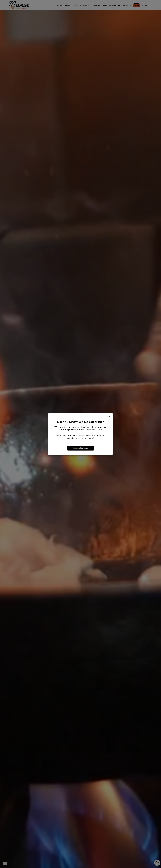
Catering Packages (81, 448)
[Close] (110, 416)
